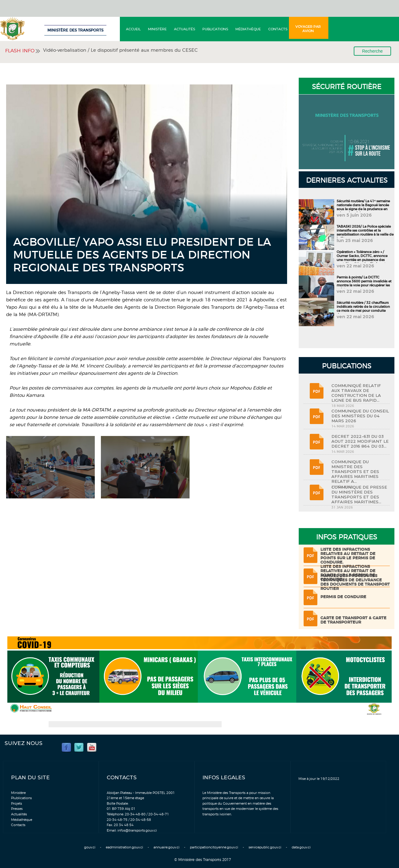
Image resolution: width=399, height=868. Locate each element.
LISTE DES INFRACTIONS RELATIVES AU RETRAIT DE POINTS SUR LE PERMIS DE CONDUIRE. (348, 556)
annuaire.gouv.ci (166, 847)
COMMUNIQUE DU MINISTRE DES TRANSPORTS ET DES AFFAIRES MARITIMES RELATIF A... (355, 471)
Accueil (133, 29)
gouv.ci (90, 847)
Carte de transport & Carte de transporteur (353, 620)
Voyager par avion (308, 29)
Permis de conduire (343, 597)
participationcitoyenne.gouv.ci (214, 847)
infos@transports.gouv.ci (137, 831)
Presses (17, 809)
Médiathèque (248, 29)
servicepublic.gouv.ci (265, 847)
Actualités (185, 29)
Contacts (278, 29)
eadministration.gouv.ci (124, 847)
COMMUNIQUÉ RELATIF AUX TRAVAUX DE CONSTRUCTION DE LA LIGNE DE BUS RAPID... (356, 393)
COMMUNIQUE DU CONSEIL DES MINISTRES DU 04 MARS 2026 (360, 416)
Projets (17, 804)
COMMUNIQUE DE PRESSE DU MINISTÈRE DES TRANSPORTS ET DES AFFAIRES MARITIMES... (359, 494)
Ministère (157, 29)
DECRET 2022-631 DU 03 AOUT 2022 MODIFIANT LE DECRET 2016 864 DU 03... (360, 441)
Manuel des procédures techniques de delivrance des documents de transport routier (355, 582)
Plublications (21, 798)
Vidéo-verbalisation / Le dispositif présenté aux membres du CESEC (120, 50)
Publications (215, 29)
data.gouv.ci (301, 847)
